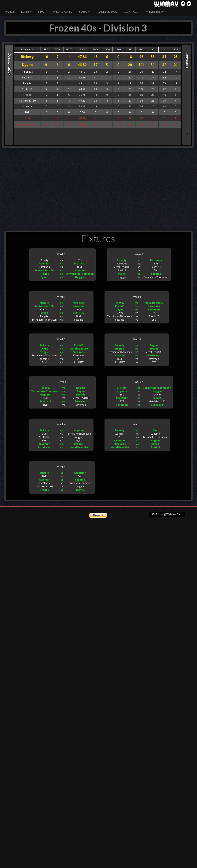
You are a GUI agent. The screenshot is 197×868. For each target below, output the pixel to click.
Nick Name (27, 49)
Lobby (26, 12)
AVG (82, 49)
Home (10, 12)
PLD (46, 49)
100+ (95, 49)
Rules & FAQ (107, 12)
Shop (42, 12)
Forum (85, 12)
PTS (176, 49)
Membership (156, 12)
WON (57, 49)
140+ (107, 49)
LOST (69, 49)
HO (141, 49)
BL (130, 49)
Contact (132, 12)
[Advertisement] (89, 188)
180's (118, 49)
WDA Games (63, 12)
